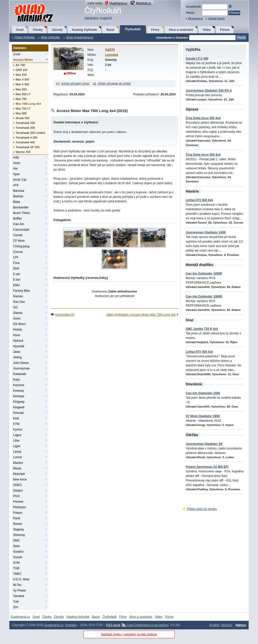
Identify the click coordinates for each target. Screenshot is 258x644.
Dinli (16, 269)
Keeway (19, 391)
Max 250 (21, 75)
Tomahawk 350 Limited (30, 133)
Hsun (17, 335)
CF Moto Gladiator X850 (203, 416)
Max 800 (21, 113)
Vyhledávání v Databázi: (172, 38)
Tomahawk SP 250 (28, 147)
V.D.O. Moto (21, 579)
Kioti (16, 418)
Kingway (19, 402)
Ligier (17, 446)
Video (207, 30)
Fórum (225, 30)
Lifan (16, 441)
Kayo (17, 380)
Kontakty (71, 625)
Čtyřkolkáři (133, 29)
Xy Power (20, 591)
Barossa (19, 191)
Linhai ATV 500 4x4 (199, 200)
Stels (17, 546)
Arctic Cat (20, 180)
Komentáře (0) (65, 315)
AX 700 (20, 65)
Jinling (17, 357)
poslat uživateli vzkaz (75, 84)
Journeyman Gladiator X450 (206, 232)
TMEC (17, 574)
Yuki (16, 602)
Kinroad (18, 413)
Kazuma (19, 385)
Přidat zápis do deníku (202, 509)
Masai (17, 468)
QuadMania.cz (28, 4)
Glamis (18, 313)
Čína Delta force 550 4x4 (203, 118)
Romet (18, 524)
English (215, 625)
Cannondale (21, 230)
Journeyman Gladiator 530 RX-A (209, 91)
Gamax (18, 296)
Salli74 (110, 50)
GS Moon (20, 324)
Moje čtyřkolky (50, 37)
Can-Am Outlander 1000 (203, 393)
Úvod (20, 30)
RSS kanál (113, 625)
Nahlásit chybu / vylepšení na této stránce (129, 634)
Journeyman (21, 368)
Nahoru (241, 625)
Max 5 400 (22, 84)
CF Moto (19, 241)
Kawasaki (20, 374)
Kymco (18, 430)
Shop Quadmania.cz (80, 37)
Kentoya (19, 396)
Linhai (17, 452)
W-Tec (17, 585)
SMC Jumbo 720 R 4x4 (202, 329)
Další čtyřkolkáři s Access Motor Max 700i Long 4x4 (141, 315)
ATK (16, 185)
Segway (19, 529)
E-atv (17, 274)
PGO (17, 496)
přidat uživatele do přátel (114, 84)
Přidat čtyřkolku (25, 37)
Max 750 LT (23, 109)
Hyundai (19, 346)
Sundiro (18, 552)
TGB (16, 568)
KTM (16, 424)
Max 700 (21, 99)
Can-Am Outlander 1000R (204, 274)
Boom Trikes (22, 213)
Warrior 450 (23, 152)
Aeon (17, 163)
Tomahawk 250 (25, 123)
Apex (17, 174)
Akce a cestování (181, 30)
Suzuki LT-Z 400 (197, 59)
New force (20, 479)
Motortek (19, 474)
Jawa (17, 352)
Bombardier (21, 207)
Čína (16, 263)
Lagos (17, 435)
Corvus (18, 252)
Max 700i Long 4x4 (28, 104)
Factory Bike (22, 291)
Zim (16, 607)
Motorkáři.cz (144, 3)
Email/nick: (194, 7)
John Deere (21, 363)
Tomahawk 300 (25, 128)
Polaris (18, 513)
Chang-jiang (21, 246)
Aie (15, 169)
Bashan (18, 196)
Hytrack (18, 341)
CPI (16, 257)
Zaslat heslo (216, 18)
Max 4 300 (22, 79)
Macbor (18, 463)
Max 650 (21, 89)
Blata (17, 202)
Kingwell (19, 407)
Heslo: (191, 13)
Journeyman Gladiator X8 (204, 444)
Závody (57, 30)
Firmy (155, 30)
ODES (17, 485)
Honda (18, 330)
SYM (16, 563)
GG (15, 307)
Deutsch (227, 625)
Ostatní (18, 491)
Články (38, 30)
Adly (16, 157)
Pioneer (18, 502)
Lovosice (112, 55)
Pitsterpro (20, 507)
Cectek (18, 235)
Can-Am (19, 224)
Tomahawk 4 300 (26, 138)
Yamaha (19, 596)
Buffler (17, 219)
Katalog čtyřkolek (84, 30)
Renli (17, 518)
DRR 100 (22, 70)
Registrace (196, 18)
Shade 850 (23, 118)
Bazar (110, 30)
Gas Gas (19, 302)
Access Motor (23, 60)
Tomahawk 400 (25, 142)
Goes (17, 318)
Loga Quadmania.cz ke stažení (148, 625)
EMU (17, 285)
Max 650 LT (23, 94)
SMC (17, 541)
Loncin (18, 457)
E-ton (17, 280)
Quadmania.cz (118, 3)
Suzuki (18, 557)
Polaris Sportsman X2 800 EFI (207, 467)
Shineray (19, 535)
